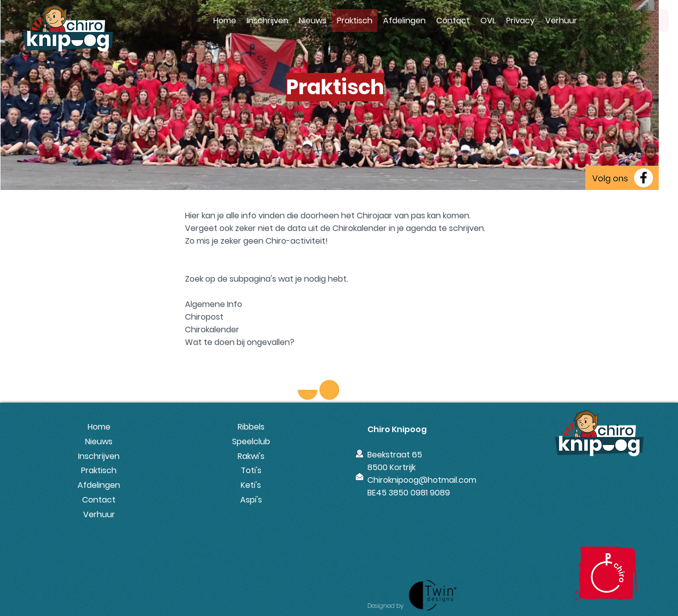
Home (99, 427)
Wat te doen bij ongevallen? (240, 342)
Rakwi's (251, 456)
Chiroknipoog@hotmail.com (422, 480)
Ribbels (251, 427)
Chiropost (204, 317)
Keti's (251, 485)
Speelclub (251, 441)
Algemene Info (214, 304)
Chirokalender (212, 330)
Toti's (251, 470)
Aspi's (251, 500)
